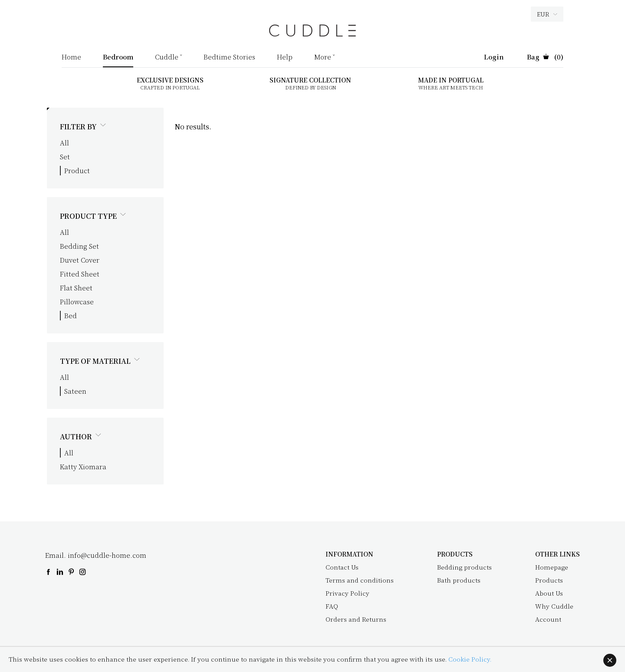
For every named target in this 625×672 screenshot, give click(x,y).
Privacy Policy (347, 593)
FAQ (332, 606)
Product (77, 170)
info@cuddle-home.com (107, 555)
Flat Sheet (76, 288)
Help (285, 57)
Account (548, 619)
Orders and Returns (356, 619)
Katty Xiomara (83, 466)
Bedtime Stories (229, 57)
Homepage (552, 567)
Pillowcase (77, 301)
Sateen (75, 391)
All (64, 143)
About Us (549, 593)
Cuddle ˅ (168, 57)
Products (549, 580)
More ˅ (324, 57)
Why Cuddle (554, 606)
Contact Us (342, 567)
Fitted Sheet (80, 274)
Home (71, 57)
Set (65, 156)
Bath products (459, 580)
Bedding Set (79, 246)
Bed (71, 315)
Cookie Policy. (470, 659)
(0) (545, 57)
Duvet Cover (80, 260)
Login (494, 57)
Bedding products (464, 567)
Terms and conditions (360, 580)
